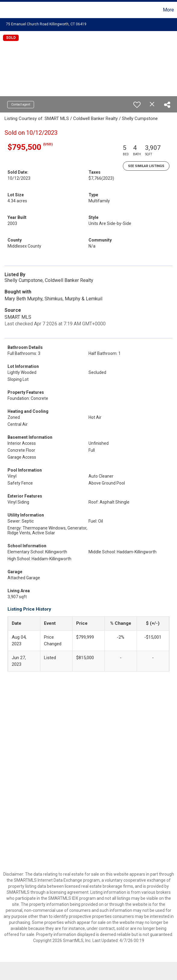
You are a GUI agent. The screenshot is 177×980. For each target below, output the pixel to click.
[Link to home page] (5, 10)
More (168, 10)
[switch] (137, 105)
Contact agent (21, 104)
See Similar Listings (146, 166)
